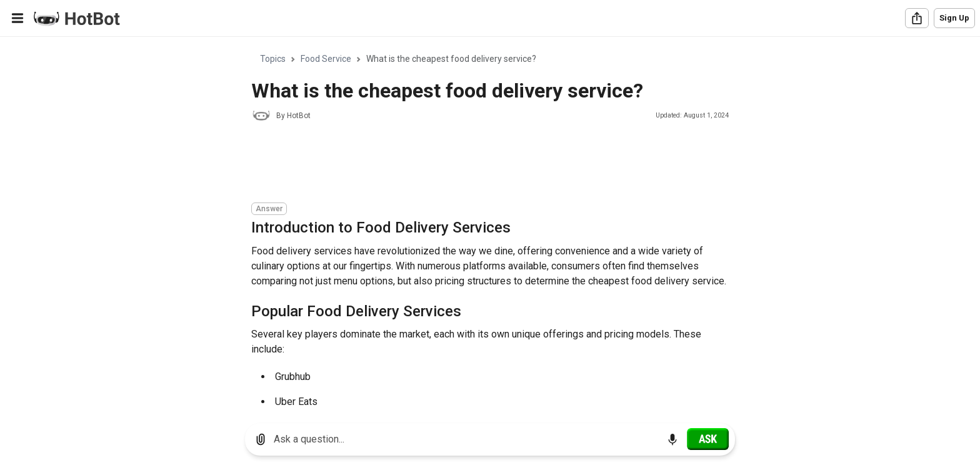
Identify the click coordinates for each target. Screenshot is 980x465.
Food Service (326, 59)
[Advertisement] (479, 164)
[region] (490, 225)
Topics (273, 59)
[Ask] (708, 439)
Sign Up (954, 18)
